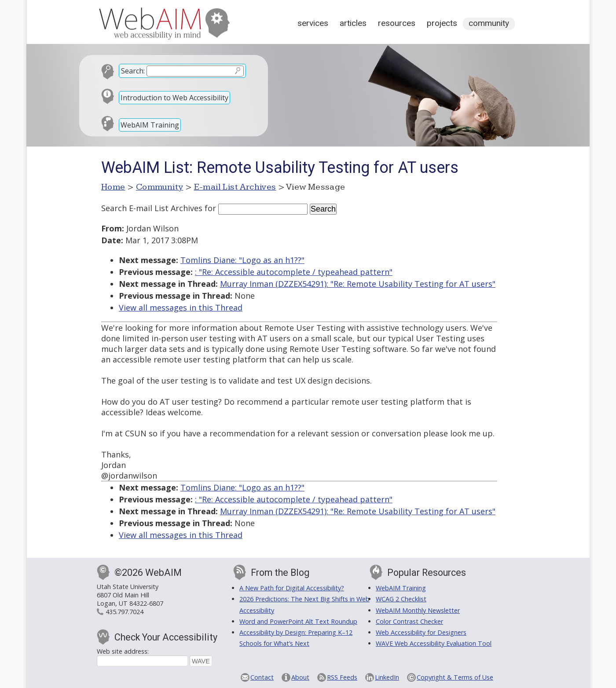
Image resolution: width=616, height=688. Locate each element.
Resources (397, 23)
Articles (353, 23)
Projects (442, 23)
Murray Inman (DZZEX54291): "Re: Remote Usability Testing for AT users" (358, 284)
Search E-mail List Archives (152, 208)
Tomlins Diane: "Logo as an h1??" (242, 260)
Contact (262, 677)
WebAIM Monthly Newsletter (418, 610)
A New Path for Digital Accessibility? (292, 588)
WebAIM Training (150, 125)
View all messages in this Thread (181, 307)
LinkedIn (387, 677)
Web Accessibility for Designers (421, 632)
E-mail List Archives (235, 187)
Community (489, 23)
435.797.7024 (125, 612)
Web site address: (123, 651)
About (300, 677)
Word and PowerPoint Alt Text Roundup (298, 621)
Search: (133, 71)
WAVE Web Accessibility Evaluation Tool (434, 643)
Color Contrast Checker (409, 621)
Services (313, 23)
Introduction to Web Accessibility (174, 98)
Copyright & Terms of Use (455, 677)
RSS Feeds (342, 677)
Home (113, 187)
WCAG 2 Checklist (401, 599)
